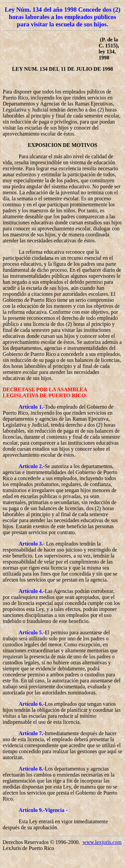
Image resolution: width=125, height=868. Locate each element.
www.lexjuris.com (102, 842)
